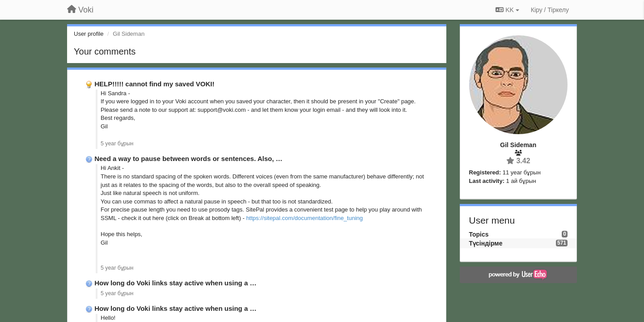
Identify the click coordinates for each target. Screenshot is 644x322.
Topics (479, 234)
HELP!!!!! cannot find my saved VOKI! (154, 84)
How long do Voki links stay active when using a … (175, 283)
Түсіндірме (486, 243)
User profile (89, 34)
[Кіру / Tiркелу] (550, 10)
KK (507, 10)
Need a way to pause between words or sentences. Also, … (188, 159)
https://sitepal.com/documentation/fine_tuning (304, 218)
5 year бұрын (117, 144)
